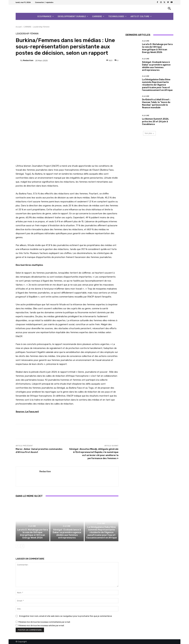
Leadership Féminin (41, 27)
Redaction (28, 60)
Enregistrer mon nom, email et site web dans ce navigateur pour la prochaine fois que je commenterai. (66, 616)
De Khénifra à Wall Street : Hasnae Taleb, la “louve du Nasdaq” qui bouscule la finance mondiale (156, 104)
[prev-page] (17, 546)
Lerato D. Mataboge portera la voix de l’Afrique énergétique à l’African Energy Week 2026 (33, 534)
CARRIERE (27, 27)
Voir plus (149, 133)
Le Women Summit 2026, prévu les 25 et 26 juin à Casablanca (156, 122)
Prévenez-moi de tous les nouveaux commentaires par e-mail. (44, 622)
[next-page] (22, 546)
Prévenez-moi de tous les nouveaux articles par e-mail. (41, 625)
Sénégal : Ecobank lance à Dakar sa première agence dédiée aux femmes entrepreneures (67, 534)
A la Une (32, 526)
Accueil (19, 27)
